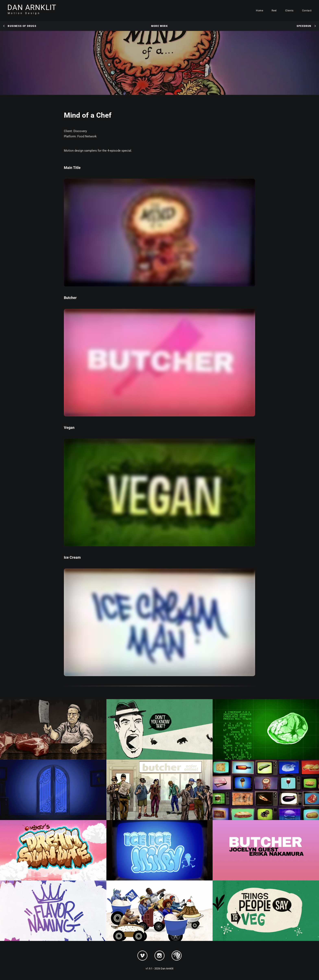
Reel (274, 11)
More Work (159, 26)
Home (259, 11)
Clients (289, 11)
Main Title (72, 168)
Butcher (70, 298)
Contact (307, 11)
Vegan (69, 428)
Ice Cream (72, 557)
